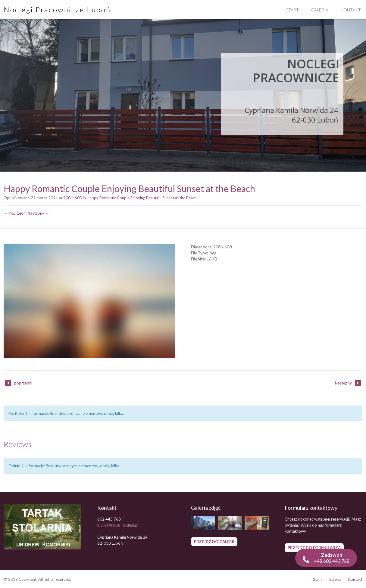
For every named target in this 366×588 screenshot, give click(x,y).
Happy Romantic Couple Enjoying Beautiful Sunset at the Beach (142, 198)
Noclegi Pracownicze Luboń (57, 9)
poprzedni (19, 383)
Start (292, 10)
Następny (348, 383)
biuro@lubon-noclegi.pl (118, 525)
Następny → (38, 213)
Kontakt (355, 579)
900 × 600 (73, 198)
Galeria (320, 10)
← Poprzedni (15, 213)
